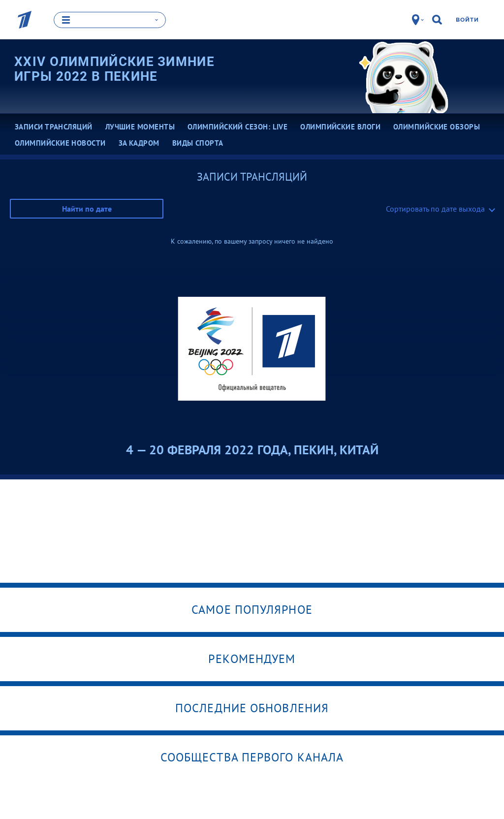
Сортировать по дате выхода (435, 209)
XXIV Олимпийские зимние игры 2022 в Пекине (114, 69)
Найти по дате (87, 209)
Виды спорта (198, 143)
